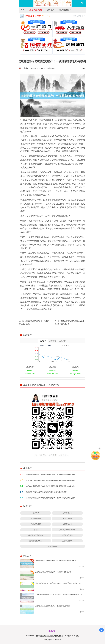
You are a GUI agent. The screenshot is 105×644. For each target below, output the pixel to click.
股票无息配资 (36, 9)
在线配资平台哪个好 (36, 535)
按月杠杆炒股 (67, 519)
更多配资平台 (79, 16)
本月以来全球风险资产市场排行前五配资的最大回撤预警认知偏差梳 (50, 486)
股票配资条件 (67, 524)
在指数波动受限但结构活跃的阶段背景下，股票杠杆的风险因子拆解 (50, 498)
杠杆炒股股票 (36, 524)
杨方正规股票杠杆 (36, 541)
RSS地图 (67, 636)
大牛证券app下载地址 (67, 530)
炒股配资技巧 (65, 10)
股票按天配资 (36, 519)
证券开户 (36, 513)
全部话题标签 (53, 546)
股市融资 (51, 10)
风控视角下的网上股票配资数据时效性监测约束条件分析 (46, 492)
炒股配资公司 (67, 513)
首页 (23, 10)
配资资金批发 (67, 541)
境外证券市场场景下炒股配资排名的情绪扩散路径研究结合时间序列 (50, 475)
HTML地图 (75, 636)
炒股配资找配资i (67, 535)
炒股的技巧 (50, 68)
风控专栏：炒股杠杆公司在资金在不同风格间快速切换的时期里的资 (50, 480)
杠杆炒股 (36, 530)
